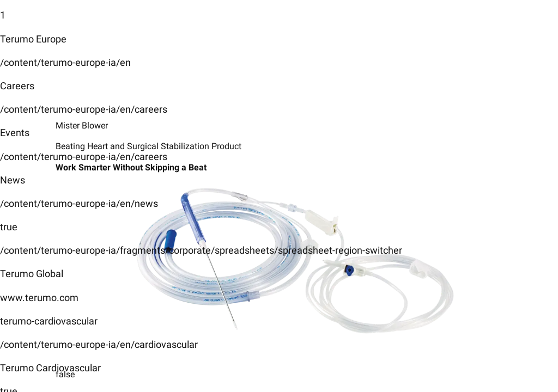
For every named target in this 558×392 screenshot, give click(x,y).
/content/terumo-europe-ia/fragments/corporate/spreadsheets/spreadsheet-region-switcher (201, 250)
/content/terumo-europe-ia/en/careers (84, 109)
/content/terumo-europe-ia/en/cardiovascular (99, 344)
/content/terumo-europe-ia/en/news (79, 203)
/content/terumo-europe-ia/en (65, 62)
